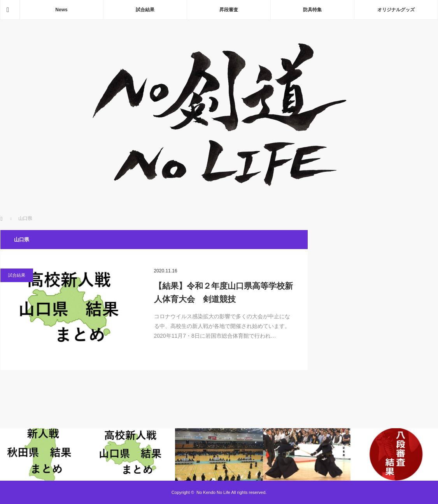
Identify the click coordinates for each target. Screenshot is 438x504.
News (61, 10)
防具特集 (312, 10)
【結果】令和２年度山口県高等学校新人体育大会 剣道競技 (223, 292)
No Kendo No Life (213, 492)
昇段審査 (229, 10)
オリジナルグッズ (396, 10)
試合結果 (145, 10)
